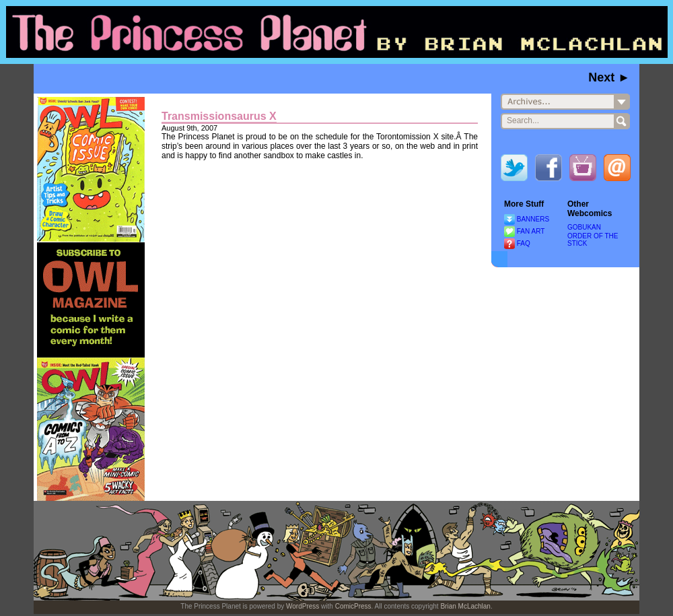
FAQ (524, 243)
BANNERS (533, 219)
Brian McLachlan (465, 606)
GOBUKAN (584, 227)
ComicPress (353, 606)
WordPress (303, 606)
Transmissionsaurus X (219, 116)
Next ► (609, 77)
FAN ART (531, 231)
